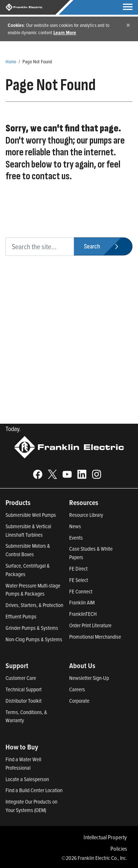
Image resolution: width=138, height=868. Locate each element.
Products (18, 502)
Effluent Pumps (21, 616)
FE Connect (81, 591)
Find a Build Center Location (34, 790)
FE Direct (78, 569)
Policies (119, 848)
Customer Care (21, 678)
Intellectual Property (105, 837)
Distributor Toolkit (24, 701)
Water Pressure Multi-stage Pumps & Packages (33, 590)
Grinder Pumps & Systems (32, 628)
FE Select (79, 580)
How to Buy (22, 747)
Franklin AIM (82, 602)
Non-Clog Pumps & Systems (34, 639)
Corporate (79, 701)
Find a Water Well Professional (23, 763)
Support (17, 666)
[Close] (128, 25)
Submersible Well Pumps (31, 515)
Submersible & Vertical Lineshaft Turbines (28, 530)
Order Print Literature (90, 625)
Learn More (65, 32)
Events (76, 538)
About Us (82, 666)
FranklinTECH (83, 614)
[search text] (40, 247)
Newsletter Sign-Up (89, 678)
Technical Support (24, 689)
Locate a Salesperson (27, 779)
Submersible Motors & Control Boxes (28, 550)
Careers (77, 689)
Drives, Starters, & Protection (34, 605)
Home (11, 61)
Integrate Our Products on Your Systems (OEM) (31, 806)
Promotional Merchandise (95, 637)
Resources (84, 502)
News (75, 526)
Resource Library (86, 515)
